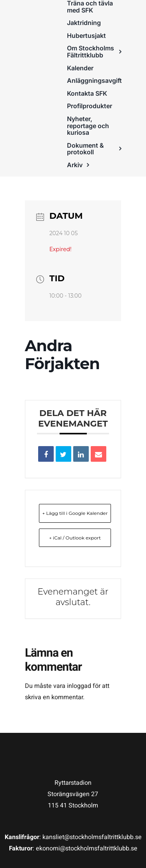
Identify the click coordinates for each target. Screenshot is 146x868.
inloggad (79, 686)
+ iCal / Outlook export (75, 538)
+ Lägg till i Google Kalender (75, 513)
